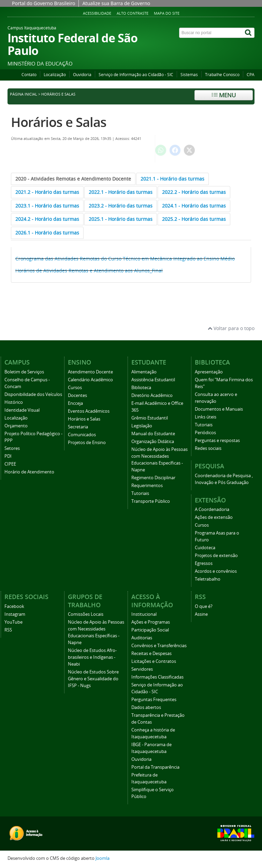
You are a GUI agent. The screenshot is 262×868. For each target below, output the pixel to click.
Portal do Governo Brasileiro (43, 3)
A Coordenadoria (212, 509)
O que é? (204, 606)
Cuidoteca (205, 548)
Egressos (204, 563)
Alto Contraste (133, 13)
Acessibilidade (97, 13)
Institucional (144, 614)
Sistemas (189, 75)
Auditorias (142, 638)
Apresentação (209, 372)
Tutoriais (140, 493)
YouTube (13, 622)
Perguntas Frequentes (154, 700)
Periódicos (205, 433)
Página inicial (24, 94)
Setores (12, 448)
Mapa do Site (167, 13)
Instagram (15, 614)
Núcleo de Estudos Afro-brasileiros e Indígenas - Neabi (92, 657)
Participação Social (150, 630)
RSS (8, 630)
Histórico (14, 402)
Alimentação (144, 372)
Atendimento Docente (90, 372)
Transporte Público (151, 501)
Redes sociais (208, 448)
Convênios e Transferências (159, 646)
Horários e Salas (59, 122)
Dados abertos (146, 707)
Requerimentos (147, 486)
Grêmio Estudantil (150, 418)
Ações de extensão (214, 517)
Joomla (103, 858)
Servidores (142, 669)
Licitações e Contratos (154, 661)
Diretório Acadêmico (152, 395)
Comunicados (82, 435)
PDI (8, 456)
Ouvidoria (82, 75)
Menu (224, 95)
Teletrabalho (208, 579)
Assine (201, 614)
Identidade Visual (22, 410)
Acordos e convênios (216, 571)
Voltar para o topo (231, 328)
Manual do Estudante (153, 434)
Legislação (142, 426)
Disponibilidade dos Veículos (33, 394)
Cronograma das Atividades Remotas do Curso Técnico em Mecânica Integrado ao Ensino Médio (125, 259)
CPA (251, 75)
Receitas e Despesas (151, 653)
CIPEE (10, 464)
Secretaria (78, 427)
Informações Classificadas (157, 677)
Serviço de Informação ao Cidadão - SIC (136, 75)
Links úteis (206, 417)
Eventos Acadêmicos (89, 411)
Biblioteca (141, 388)
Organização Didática (153, 442)
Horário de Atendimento (29, 472)
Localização (55, 75)
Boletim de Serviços (24, 372)
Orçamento (16, 426)
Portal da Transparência (155, 767)
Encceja (75, 403)
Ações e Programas (151, 622)
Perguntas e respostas (217, 440)
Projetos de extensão (216, 556)
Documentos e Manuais (219, 409)
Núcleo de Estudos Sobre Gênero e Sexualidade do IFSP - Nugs (93, 679)
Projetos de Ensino (87, 443)
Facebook (14, 606)
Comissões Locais (86, 614)
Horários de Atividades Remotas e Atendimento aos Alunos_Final (89, 271)
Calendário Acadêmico (90, 380)
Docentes (77, 395)
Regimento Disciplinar (153, 478)
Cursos (75, 388)
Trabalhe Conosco (222, 75)
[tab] (73, 179)
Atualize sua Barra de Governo (116, 3)
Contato (29, 75)
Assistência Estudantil (153, 380)
